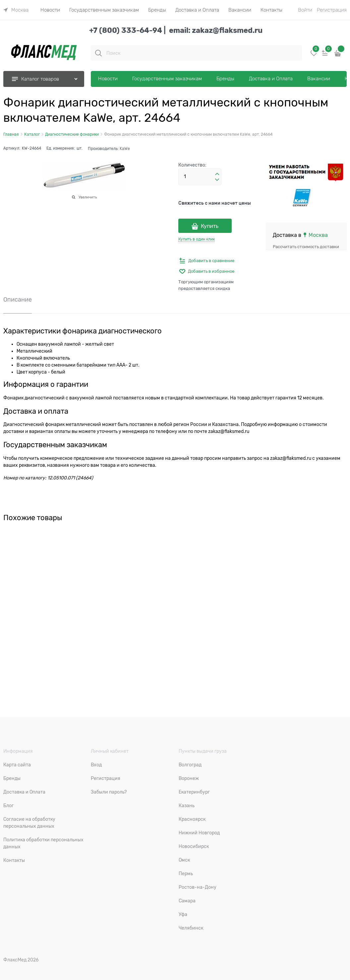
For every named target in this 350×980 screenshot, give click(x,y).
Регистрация (332, 10)
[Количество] (200, 177)
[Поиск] (98, 53)
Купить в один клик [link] (197, 239)
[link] (16, 10)
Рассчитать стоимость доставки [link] (306, 247)
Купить (210, 226)
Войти (305, 10)
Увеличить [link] (88, 197)
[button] (217, 174)
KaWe (125, 149)
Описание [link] (18, 300)
